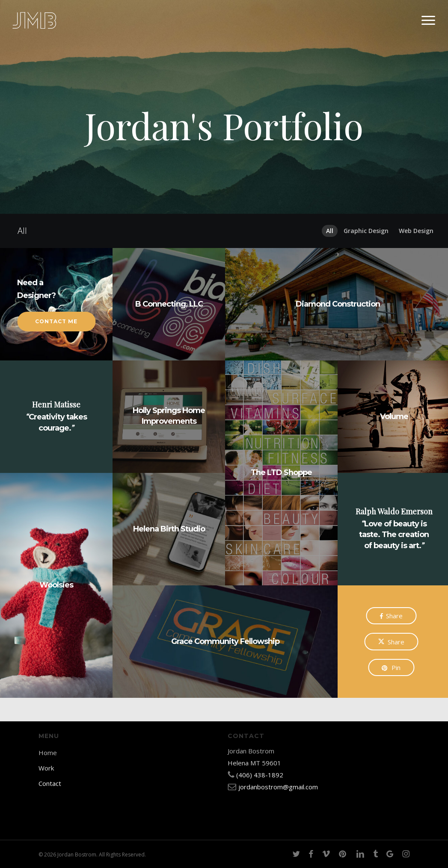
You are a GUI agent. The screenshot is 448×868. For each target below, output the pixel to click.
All (330, 231)
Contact (50, 783)
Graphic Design (366, 231)
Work (46, 768)
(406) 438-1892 (260, 775)
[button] (429, 21)
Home (48, 753)
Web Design (416, 231)
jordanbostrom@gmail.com (278, 787)
